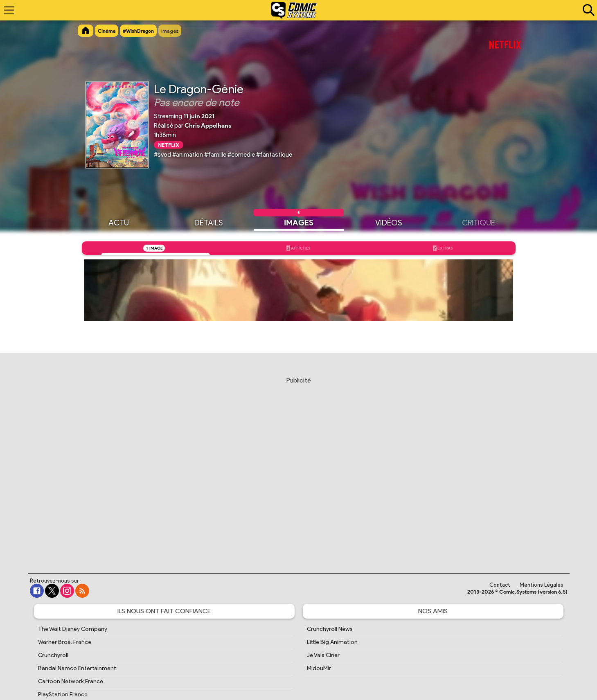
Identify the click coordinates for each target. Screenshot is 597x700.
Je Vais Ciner (323, 655)
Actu (119, 222)
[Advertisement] (299, 467)
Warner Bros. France (65, 642)
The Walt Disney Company (73, 629)
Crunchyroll (53, 655)
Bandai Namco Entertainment (77, 668)
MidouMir (319, 668)
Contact (500, 585)
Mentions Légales (542, 585)
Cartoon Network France (71, 681)
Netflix (169, 145)
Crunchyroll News (330, 629)
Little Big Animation (332, 642)
